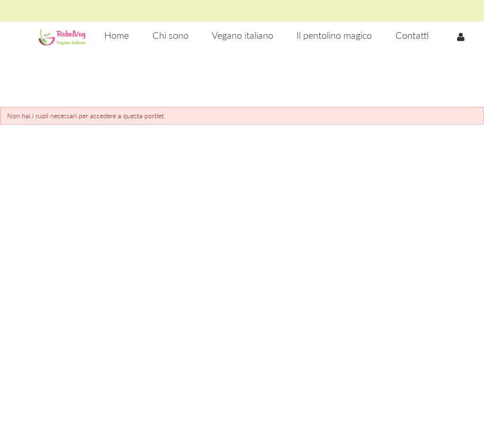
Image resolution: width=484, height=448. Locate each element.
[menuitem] (117, 36)
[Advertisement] (242, 81)
